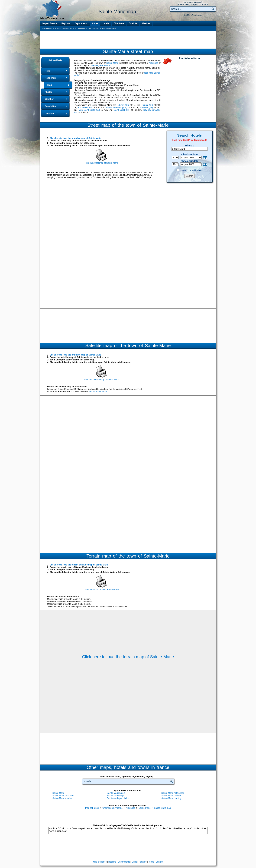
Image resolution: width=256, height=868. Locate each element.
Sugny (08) (124, 105)
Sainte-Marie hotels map (173, 793)
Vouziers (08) (146, 108)
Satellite (133, 23)
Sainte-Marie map (115, 796)
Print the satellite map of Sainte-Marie (102, 380)
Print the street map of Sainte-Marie (102, 163)
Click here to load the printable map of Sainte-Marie (75, 138)
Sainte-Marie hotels (116, 793)
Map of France (50, 23)
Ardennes (153, 63)
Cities (95, 23)
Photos (49, 92)
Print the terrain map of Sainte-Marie (102, 590)
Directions (119, 23)
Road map (50, 78)
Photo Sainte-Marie (98, 392)
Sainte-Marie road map (63, 796)
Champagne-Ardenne (100, 65)
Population (51, 106)
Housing (49, 113)
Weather (146, 23)
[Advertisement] (128, 40)
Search (189, 176)
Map (50, 85)
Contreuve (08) (85, 108)
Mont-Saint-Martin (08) (89, 110)
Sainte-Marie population (118, 798)
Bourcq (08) (147, 105)
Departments (81, 23)
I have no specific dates (191, 170)
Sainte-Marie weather (63, 798)
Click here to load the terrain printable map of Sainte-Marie (79, 565)
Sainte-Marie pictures (171, 796)
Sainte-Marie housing (171, 798)
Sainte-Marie (55, 60)
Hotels (106, 23)
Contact (159, 862)
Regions (66, 23)
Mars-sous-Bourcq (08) (116, 108)
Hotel (48, 71)
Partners (143, 862)
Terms (151, 862)
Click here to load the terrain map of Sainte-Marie (128, 657)
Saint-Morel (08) (122, 110)
